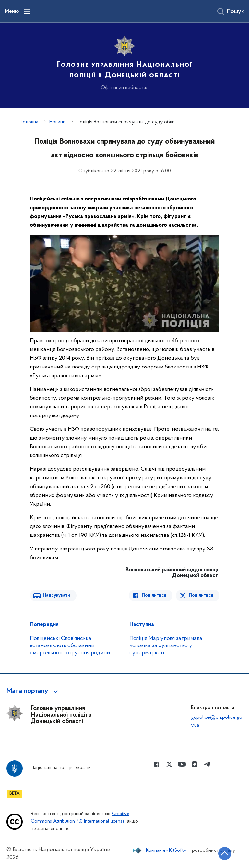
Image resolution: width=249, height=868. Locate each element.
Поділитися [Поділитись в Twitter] (201, 595)
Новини (57, 122)
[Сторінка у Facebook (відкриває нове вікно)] (157, 764)
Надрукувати (56, 595)
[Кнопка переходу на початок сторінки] (225, 853)
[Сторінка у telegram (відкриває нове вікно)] (207, 764)
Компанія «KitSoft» (166, 850)
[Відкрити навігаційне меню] (27, 11)
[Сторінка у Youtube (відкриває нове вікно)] (182, 764)
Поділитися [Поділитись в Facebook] (154, 595)
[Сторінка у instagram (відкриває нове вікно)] (195, 764)
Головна (30, 122)
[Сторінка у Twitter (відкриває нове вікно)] (169, 764)
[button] (33, 691)
